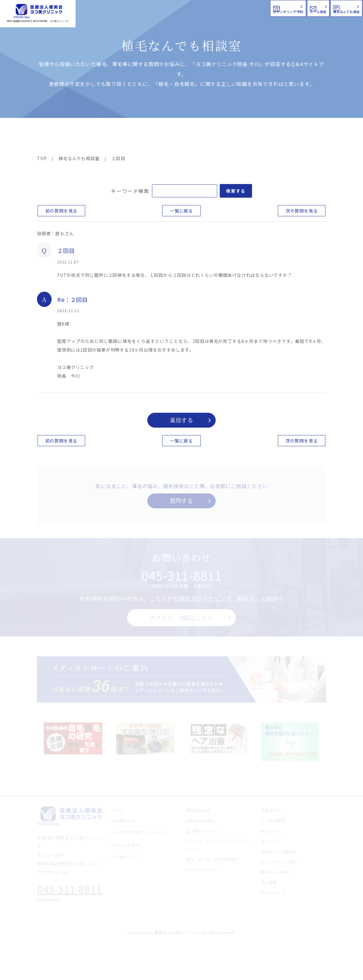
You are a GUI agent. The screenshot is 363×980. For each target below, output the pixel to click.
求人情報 (308, 137)
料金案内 (169, 137)
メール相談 (250, 8)
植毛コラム (272, 137)
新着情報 (238, 137)
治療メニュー (91, 137)
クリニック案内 (130, 137)
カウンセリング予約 (176, 8)
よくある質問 (203, 137)
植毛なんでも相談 (322, 8)
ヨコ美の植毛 (55, 137)
